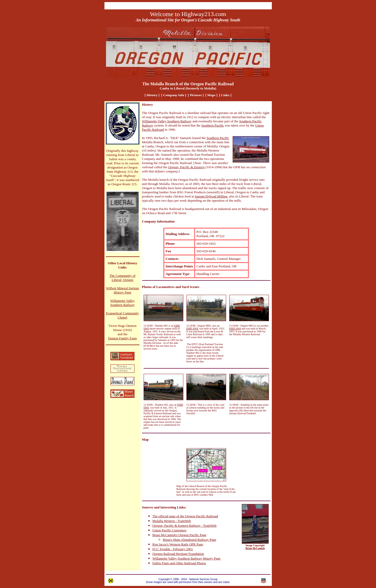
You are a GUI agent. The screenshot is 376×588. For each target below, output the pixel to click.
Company (149, 221)
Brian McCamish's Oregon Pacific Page (180, 535)
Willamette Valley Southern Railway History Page (187, 558)
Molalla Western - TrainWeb (172, 521)
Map (145, 439)
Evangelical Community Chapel (123, 315)
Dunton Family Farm (122, 338)
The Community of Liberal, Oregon (122, 278)
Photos (147, 287)
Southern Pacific (213, 125)
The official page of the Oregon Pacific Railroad (185, 516)
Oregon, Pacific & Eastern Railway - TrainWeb (185, 526)
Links (181, 507)
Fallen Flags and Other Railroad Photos (179, 563)
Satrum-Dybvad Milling (211, 196)
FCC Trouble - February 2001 (173, 549)
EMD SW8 (192, 329)
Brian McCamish (255, 548)
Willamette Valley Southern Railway (122, 303)
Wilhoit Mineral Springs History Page (123, 290)
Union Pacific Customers (170, 530)
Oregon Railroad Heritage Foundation (178, 554)
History (148, 104)
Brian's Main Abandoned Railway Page (190, 540)
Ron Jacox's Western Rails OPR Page (178, 544)
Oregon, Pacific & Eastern (186, 167)
